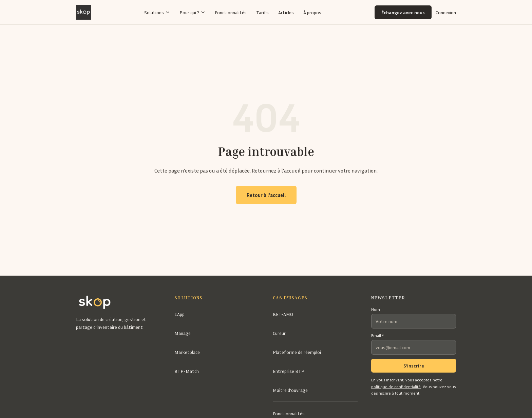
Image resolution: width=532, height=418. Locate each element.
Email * (377, 335)
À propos (312, 12)
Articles (286, 12)
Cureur (279, 333)
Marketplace (187, 352)
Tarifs (262, 12)
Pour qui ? (192, 12)
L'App (179, 314)
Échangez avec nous (403, 12)
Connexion (446, 12)
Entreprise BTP (289, 371)
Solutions (157, 12)
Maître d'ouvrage (290, 390)
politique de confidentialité (396, 387)
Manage (183, 333)
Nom (376, 309)
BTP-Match (187, 371)
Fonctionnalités (231, 12)
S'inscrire (414, 366)
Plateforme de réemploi (297, 352)
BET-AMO (283, 314)
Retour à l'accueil (266, 195)
